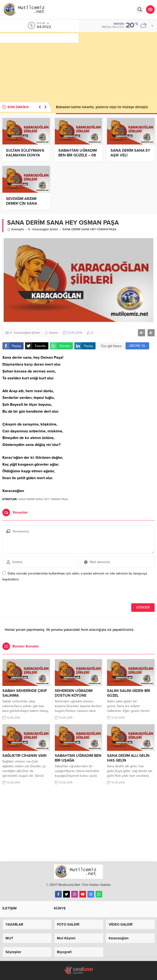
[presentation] (35, 593)
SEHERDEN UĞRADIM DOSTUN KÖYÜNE (74, 693)
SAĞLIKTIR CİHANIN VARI (24, 756)
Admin (54, 333)
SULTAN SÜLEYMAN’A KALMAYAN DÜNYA (25, 153)
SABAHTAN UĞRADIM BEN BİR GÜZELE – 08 (78, 153)
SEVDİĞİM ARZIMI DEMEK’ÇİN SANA (22, 201)
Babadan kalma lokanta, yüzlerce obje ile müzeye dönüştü (102, 107)
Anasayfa (15, 229)
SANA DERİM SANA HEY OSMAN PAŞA (43, 499)
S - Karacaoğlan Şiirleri (43, 229)
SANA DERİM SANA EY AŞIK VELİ (130, 153)
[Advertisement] (78, 65)
